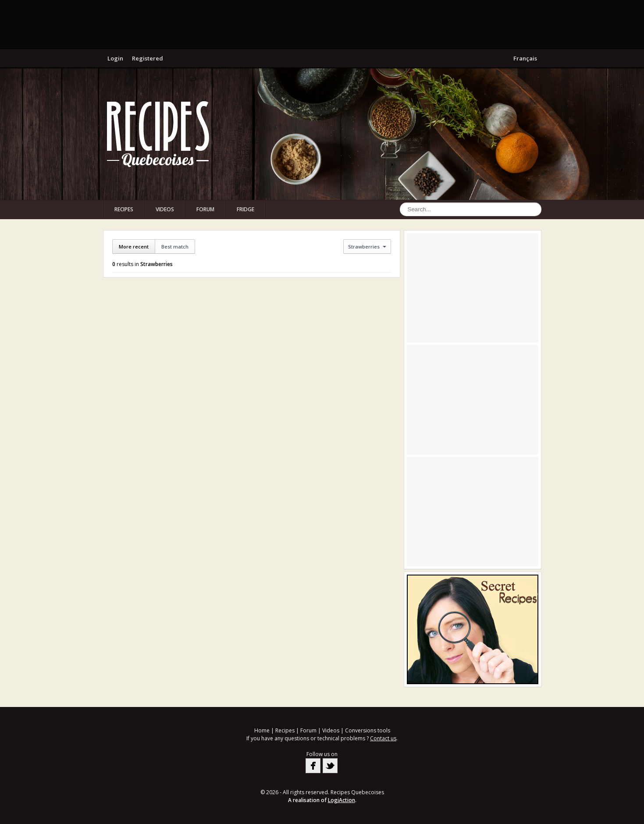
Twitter (330, 766)
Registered (148, 58)
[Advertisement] (322, 24)
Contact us (383, 738)
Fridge (246, 209)
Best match (175, 247)
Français (525, 58)
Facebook (313, 766)
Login (115, 58)
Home (262, 730)
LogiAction (342, 800)
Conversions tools (368, 730)
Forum (205, 209)
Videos (165, 209)
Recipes (124, 209)
